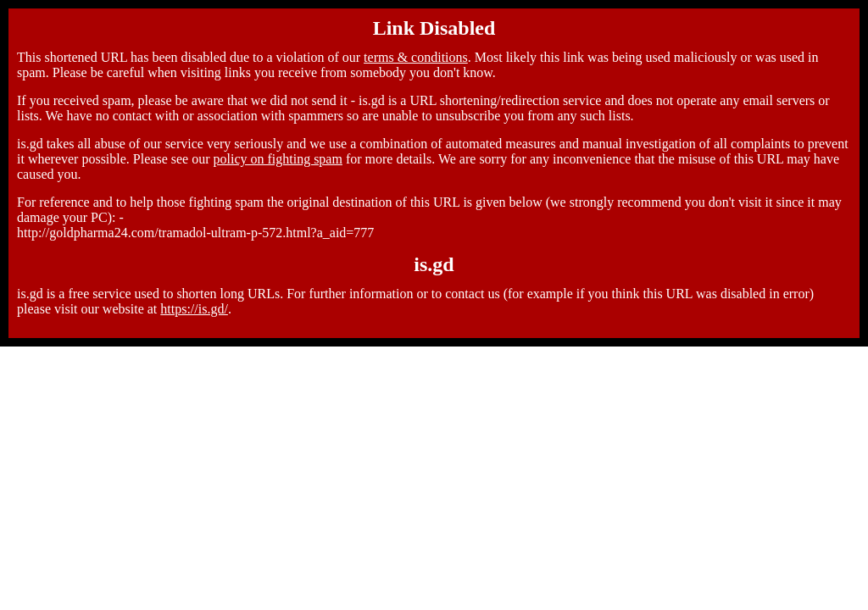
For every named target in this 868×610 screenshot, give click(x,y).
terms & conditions (416, 57)
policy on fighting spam (277, 159)
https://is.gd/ (194, 309)
